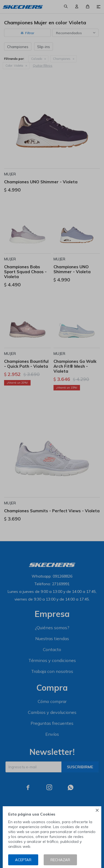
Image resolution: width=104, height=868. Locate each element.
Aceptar (23, 860)
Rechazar (60, 860)
